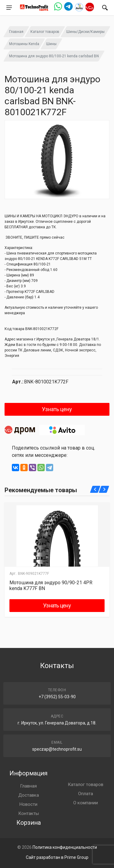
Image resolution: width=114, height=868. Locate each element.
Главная (16, 32)
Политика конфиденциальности (65, 847)
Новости (28, 804)
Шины (51, 44)
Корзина (29, 823)
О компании (86, 803)
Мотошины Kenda (24, 44)
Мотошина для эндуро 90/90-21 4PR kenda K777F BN (51, 585)
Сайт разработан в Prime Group (57, 857)
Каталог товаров (45, 32)
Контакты (29, 813)
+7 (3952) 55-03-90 (57, 697)
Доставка (29, 795)
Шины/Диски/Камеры (85, 32)
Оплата (86, 794)
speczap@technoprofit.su (57, 749)
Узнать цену (57, 409)
